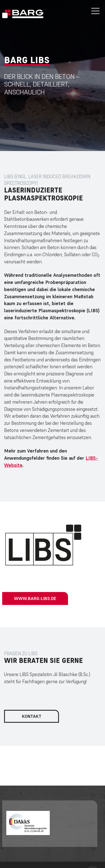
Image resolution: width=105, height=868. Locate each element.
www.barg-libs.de (35, 598)
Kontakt (32, 716)
